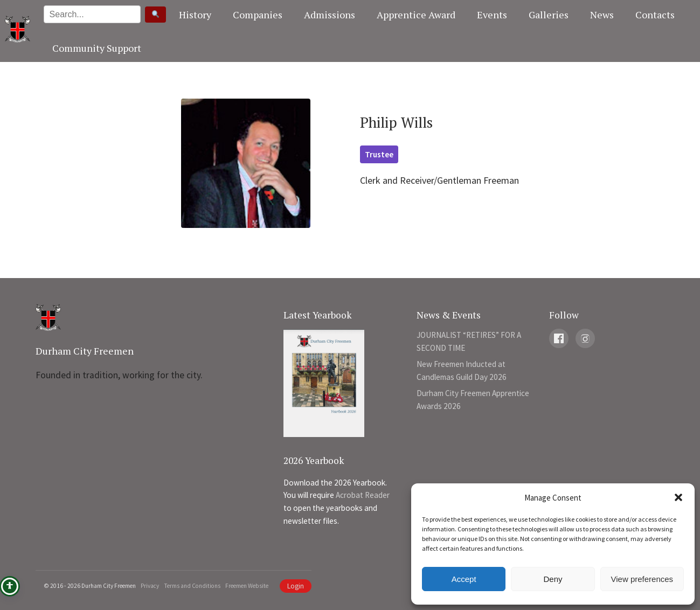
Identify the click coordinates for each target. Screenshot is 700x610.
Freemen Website (247, 586)
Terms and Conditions (192, 586)
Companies (258, 15)
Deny (553, 579)
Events (492, 15)
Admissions (330, 15)
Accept (464, 579)
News (602, 15)
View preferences (642, 579)
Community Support (97, 48)
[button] (678, 497)
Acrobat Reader (363, 495)
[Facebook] (559, 338)
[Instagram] (585, 338)
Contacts (655, 15)
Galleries (549, 15)
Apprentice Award (416, 15)
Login (296, 586)
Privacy (150, 586)
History (195, 15)
